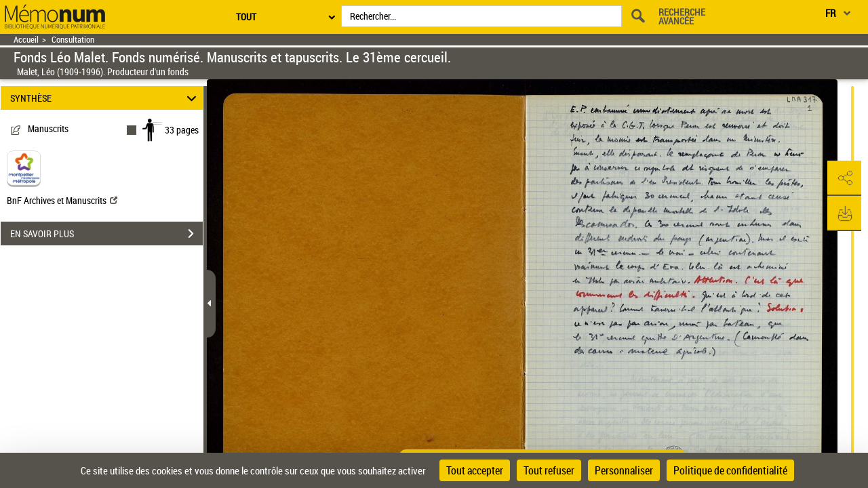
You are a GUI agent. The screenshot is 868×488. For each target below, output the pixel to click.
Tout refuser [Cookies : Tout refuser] (549, 470)
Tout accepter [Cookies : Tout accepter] (475, 470)
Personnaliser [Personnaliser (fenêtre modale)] (624, 470)
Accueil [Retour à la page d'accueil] (26, 40)
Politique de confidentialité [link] (730, 470)
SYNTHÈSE (105, 98)
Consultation (73, 40)
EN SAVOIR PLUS (106, 234)
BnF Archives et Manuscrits (62, 200)
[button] (844, 178)
